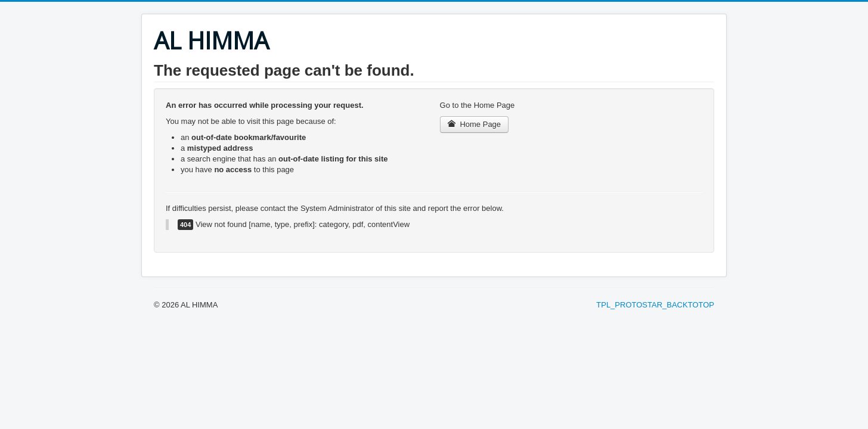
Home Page (475, 124)
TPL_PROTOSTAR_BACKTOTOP (655, 305)
